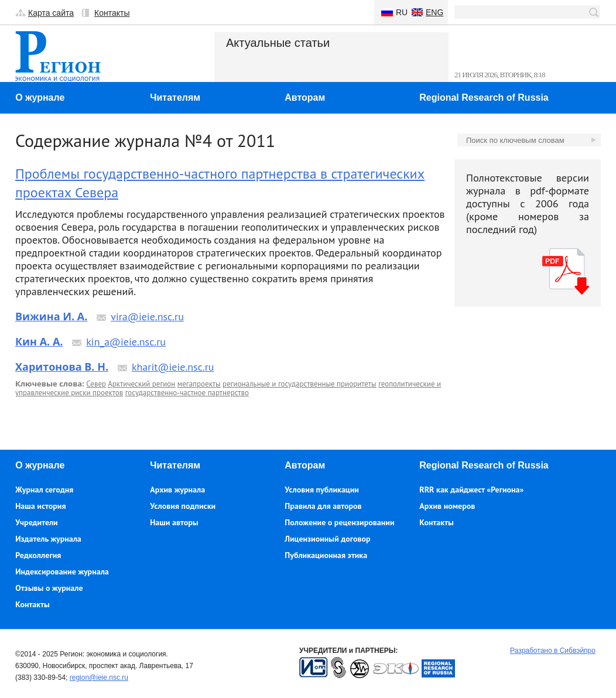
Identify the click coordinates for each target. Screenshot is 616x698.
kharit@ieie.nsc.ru (173, 367)
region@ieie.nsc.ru (99, 678)
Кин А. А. (39, 341)
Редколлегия (38, 555)
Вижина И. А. (51, 316)
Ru (402, 12)
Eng (434, 12)
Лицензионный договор (327, 539)
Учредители (36, 522)
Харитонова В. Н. (62, 367)
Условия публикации (322, 490)
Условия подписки (183, 506)
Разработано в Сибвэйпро (553, 651)
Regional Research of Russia (484, 97)
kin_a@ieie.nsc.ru (126, 342)
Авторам (305, 97)
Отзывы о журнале (49, 588)
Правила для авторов (323, 506)
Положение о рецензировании (339, 522)
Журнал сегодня (44, 490)
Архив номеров (447, 506)
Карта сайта (51, 13)
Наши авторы (174, 522)
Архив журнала (177, 490)
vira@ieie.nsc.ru (147, 317)
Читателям (175, 97)
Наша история (40, 506)
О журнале (40, 97)
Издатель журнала (48, 539)
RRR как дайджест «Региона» (471, 490)
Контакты (112, 13)
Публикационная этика (326, 555)
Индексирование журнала (62, 572)
